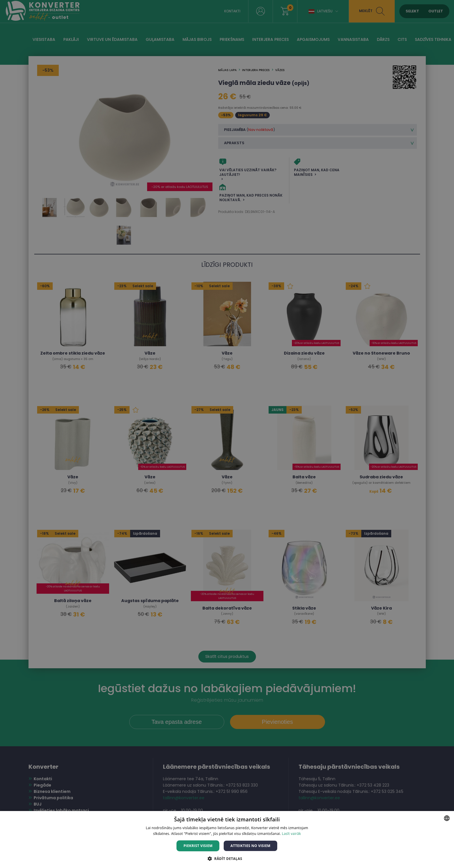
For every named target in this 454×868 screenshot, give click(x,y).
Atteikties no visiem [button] (250, 846)
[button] (227, 858)
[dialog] (227, 434)
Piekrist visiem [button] (198, 846)
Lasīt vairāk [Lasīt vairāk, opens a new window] (291, 834)
